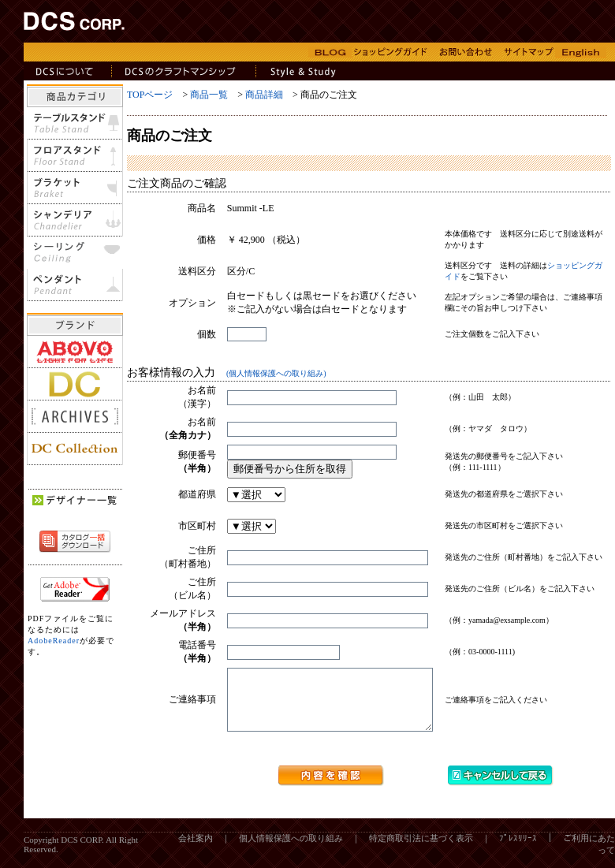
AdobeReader (54, 641)
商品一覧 (209, 95)
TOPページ (150, 95)
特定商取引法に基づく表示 (421, 850)
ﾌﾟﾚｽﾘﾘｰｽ (518, 850)
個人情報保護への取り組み (291, 850)
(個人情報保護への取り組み (275, 373)
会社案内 (196, 850)
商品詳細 (264, 95)
